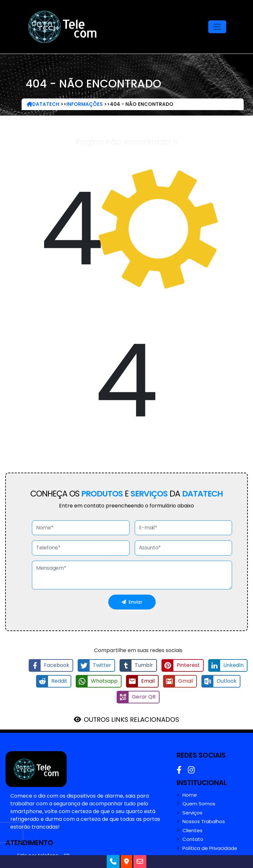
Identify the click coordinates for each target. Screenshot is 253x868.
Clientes (192, 831)
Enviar (132, 602)
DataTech (43, 104)
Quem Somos (199, 804)
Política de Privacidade (210, 848)
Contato (193, 839)
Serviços (192, 813)
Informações (85, 104)
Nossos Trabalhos (204, 822)
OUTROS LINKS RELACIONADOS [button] (131, 720)
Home (190, 795)
